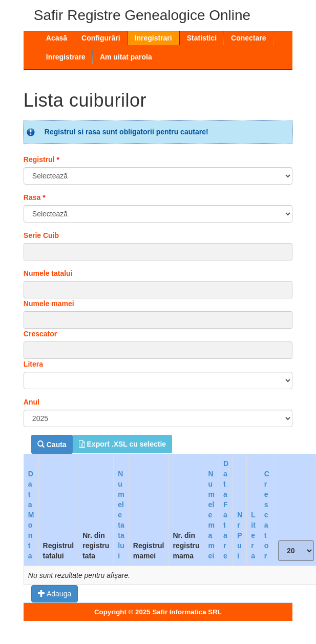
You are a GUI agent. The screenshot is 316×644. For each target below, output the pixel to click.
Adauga (55, 594)
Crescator (40, 334)
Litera (33, 364)
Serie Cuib (41, 235)
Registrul (41, 159)
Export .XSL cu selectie (122, 444)
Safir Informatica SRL (187, 612)
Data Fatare (226, 510)
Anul (31, 402)
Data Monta (31, 515)
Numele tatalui (48, 273)
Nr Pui (240, 535)
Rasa (35, 197)
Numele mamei (49, 304)
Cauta (52, 445)
